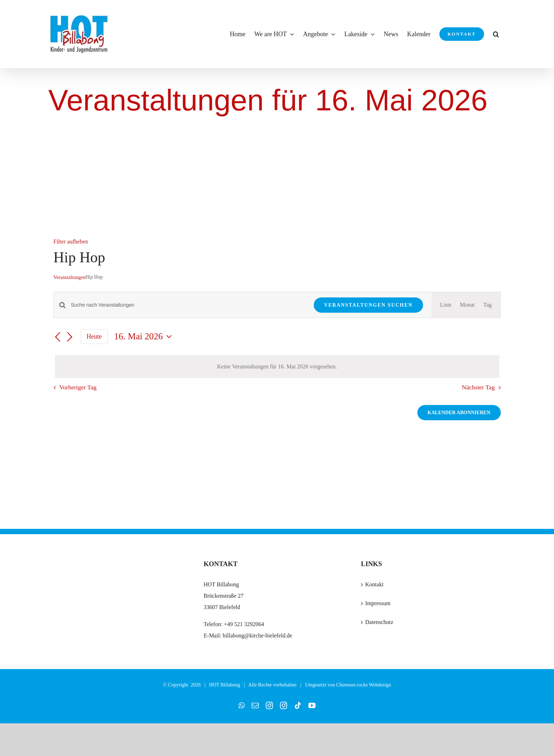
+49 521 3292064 (244, 624)
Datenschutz (379, 622)
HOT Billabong (224, 685)
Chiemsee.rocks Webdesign (363, 685)
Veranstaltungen (70, 277)
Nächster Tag (478, 387)
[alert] (277, 367)
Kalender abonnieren (459, 413)
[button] (496, 34)
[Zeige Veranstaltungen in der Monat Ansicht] (467, 305)
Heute (94, 336)
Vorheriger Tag (78, 387)
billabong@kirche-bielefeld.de (257, 636)
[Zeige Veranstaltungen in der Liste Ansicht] (446, 305)
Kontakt (374, 584)
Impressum (378, 603)
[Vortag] (58, 337)
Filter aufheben (71, 242)
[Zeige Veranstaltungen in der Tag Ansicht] (488, 305)
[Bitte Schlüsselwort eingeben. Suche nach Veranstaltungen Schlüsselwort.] (188, 305)
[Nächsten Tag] (70, 337)
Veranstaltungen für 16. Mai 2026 (268, 100)
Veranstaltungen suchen (368, 305)
